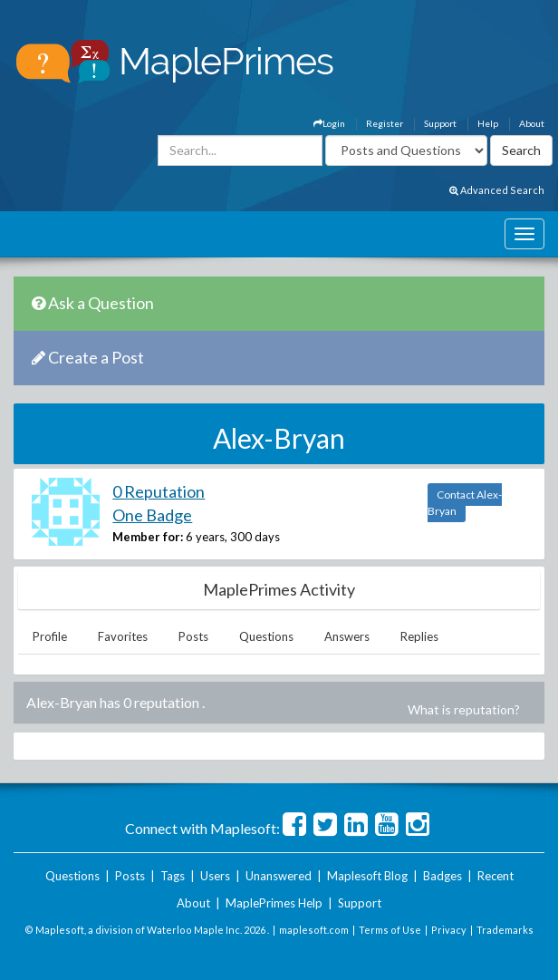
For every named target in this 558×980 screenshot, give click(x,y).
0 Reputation (159, 491)
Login (329, 123)
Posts (193, 636)
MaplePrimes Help (274, 903)
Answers (347, 636)
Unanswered (279, 876)
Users (215, 876)
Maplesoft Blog (367, 876)
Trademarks (505, 930)
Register (385, 123)
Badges (443, 876)
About (532, 123)
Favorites (123, 636)
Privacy (449, 930)
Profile (50, 636)
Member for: (148, 537)
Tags (173, 876)
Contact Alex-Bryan (465, 503)
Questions (266, 636)
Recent (495, 876)
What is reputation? (464, 709)
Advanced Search (497, 190)
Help (488, 123)
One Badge (152, 515)
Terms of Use (390, 930)
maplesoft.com (314, 930)
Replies (419, 636)
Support (440, 123)
